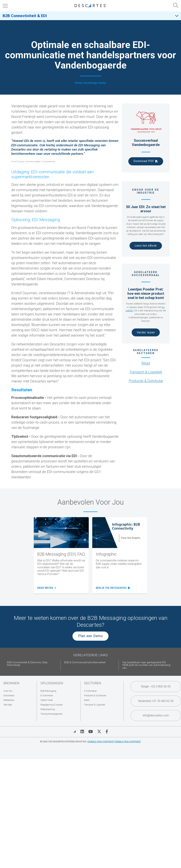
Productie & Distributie (146, 381)
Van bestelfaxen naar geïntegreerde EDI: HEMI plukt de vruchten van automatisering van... (146, 665)
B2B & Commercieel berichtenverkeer (85, 662)
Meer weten (46, 588)
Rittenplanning (48, 709)
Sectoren (93, 683)
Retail (146, 363)
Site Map (8, 705)
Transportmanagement (52, 714)
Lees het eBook (146, 246)
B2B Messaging (48, 691)
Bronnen (11, 683)
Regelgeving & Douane (52, 705)
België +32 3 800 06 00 (156, 686)
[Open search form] (176, 6)
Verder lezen (146, 332)
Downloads (9, 695)
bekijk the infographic (112, 588)
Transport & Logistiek (146, 372)
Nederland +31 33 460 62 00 (156, 701)
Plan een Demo (90, 636)
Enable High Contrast (101, 742)
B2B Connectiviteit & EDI (25, 16)
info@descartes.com (156, 715)
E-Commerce (47, 695)
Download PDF (144, 161)
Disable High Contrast (128, 742)
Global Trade (47, 700)
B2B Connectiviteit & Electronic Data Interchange (27, 664)
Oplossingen (52, 683)
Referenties (9, 700)
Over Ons (8, 691)
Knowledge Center (95, 83)
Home (78, 83)
